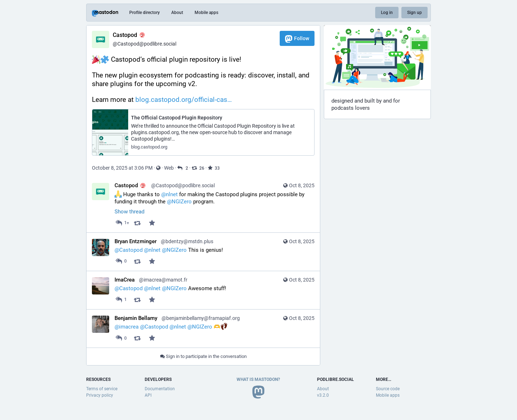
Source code (388, 389)
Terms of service (102, 389)
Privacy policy (100, 395)
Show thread (129, 212)
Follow (297, 39)
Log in (387, 13)
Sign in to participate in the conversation (203, 356)
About (177, 13)
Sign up (414, 13)
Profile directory (145, 13)
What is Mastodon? (258, 379)
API (148, 395)
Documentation (160, 389)
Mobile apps (206, 13)
